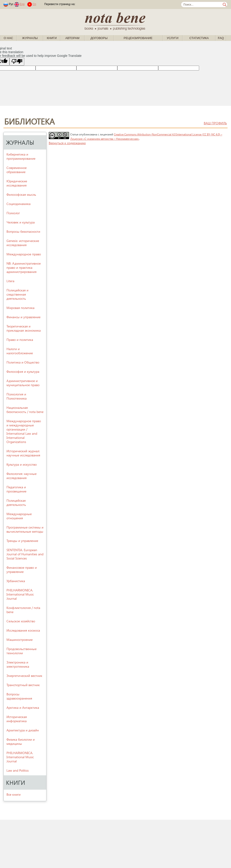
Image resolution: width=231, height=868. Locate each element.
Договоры (99, 38)
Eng (22, 4)
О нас (8, 38)
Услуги (173, 38)
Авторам (72, 38)
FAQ (221, 38)
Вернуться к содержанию (67, 143)
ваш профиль (215, 123)
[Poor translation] (17, 62)
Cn (34, 4)
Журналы (30, 38)
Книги (52, 38)
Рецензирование (138, 38)
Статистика (199, 38)
